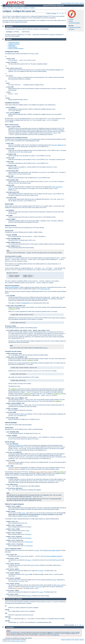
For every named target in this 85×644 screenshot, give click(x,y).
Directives (68, 3)
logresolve (29, 542)
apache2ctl (59, 187)
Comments (72, 29)
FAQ (73, 3)
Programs (32, 8)
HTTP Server (11, 8)
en (58, 14)
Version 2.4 (26, 8)
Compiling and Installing (75, 27)
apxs (46, 348)
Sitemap (82, 3)
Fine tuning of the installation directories (16, 138)
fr (60, 14)
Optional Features (11, 226)
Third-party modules (11, 326)
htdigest (28, 534)
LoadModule (12, 309)
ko (63, 14)
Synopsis (71, 19)
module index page (45, 289)
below (52, 35)
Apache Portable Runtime (17, 445)
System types (12, 45)
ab (26, 523)
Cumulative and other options (13, 351)
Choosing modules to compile (13, 256)
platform (17, 22)
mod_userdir (18, 588)
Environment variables (74, 23)
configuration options (13, 549)
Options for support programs (16, 48)
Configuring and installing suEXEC (51, 550)
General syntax (9, 231)
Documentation (18, 8)
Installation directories (14, 44)
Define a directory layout (12, 125)
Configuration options (14, 42)
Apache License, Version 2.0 (19, 641)
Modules (63, 3)
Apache (4, 8)
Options (71, 21)
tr (65, 14)
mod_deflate (15, 469)
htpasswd (54, 145)
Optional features (13, 47)
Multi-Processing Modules (12, 286)
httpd (53, 187)
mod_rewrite (49, 472)
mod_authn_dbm (38, 472)
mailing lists (56, 635)
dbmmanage (61, 145)
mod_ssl (12, 462)
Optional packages (11, 423)
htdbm (27, 531)
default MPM (26, 303)
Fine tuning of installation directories (53, 556)
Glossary (77, 3)
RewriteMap (60, 472)
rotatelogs (29, 546)
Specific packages (10, 442)
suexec (10, 189)
